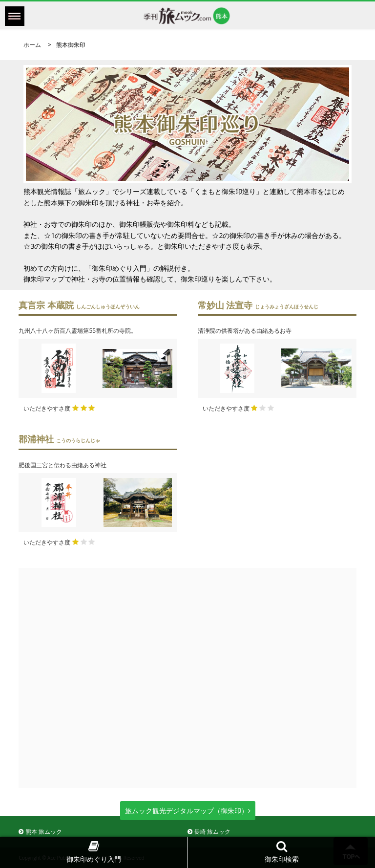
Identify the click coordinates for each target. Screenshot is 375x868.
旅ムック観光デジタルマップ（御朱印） (188, 811)
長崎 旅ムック (209, 832)
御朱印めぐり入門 (94, 852)
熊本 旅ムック (40, 832)
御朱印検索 (282, 852)
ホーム (32, 45)
